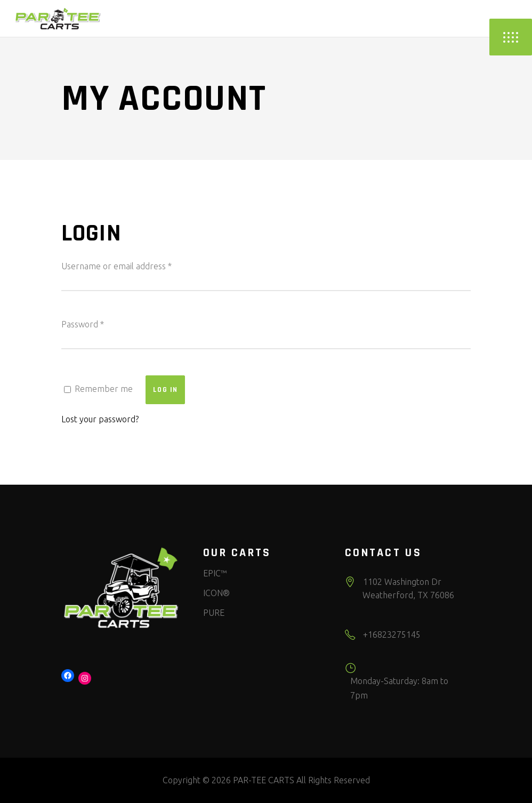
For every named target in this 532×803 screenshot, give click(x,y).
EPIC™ (215, 573)
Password (83, 324)
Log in (165, 390)
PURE (214, 613)
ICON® (216, 593)
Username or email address (116, 266)
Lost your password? (100, 419)
